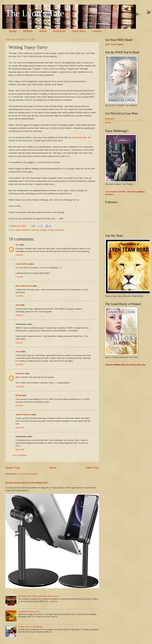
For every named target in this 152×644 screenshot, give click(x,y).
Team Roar (79, 31)
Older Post (93, 468)
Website (28, 31)
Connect (97, 31)
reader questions (23, 230)
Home (13, 31)
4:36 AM (19, 343)
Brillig (18, 395)
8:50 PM (19, 315)
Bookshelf (59, 31)
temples (44, 230)
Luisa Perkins (22, 264)
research (35, 230)
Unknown (20, 373)
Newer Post (13, 468)
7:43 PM (19, 296)
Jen (17, 245)
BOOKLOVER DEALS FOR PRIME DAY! (27, 483)
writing (51, 230)
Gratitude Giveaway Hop (29, 612)
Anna (18, 352)
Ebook (108, 123)
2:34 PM (19, 406)
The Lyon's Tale (35, 13)
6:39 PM (19, 365)
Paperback (110, 119)
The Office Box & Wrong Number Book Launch (38, 596)
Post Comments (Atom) (28, 474)
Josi (18, 305)
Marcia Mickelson (24, 286)
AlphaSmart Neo (79, 137)
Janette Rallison (23, 415)
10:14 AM (20, 450)
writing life (59, 230)
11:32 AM (20, 387)
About (43, 31)
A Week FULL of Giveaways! (30, 627)
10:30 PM (20, 428)
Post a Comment (20, 455)
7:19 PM (19, 277)
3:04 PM (19, 255)
